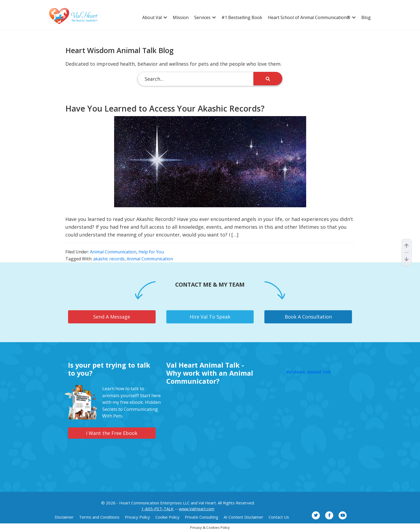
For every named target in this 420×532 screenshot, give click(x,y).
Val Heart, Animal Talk (308, 372)
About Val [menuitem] (152, 18)
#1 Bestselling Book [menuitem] (242, 18)
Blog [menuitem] (366, 18)
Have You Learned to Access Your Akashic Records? (165, 108)
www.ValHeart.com (197, 509)
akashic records (109, 259)
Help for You (151, 252)
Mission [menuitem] (181, 18)
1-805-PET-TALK (157, 509)
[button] (165, 18)
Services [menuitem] (202, 18)
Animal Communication (113, 252)
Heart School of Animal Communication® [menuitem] (309, 18)
